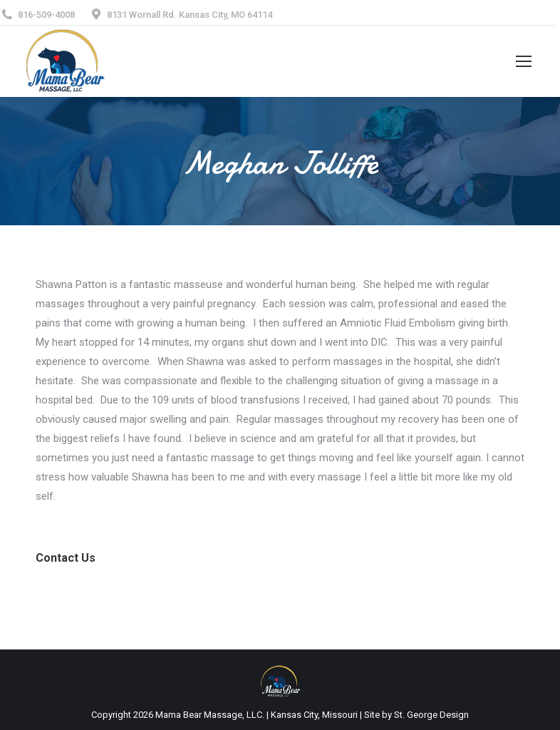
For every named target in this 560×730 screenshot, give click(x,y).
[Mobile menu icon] (524, 61)
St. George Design (431, 715)
